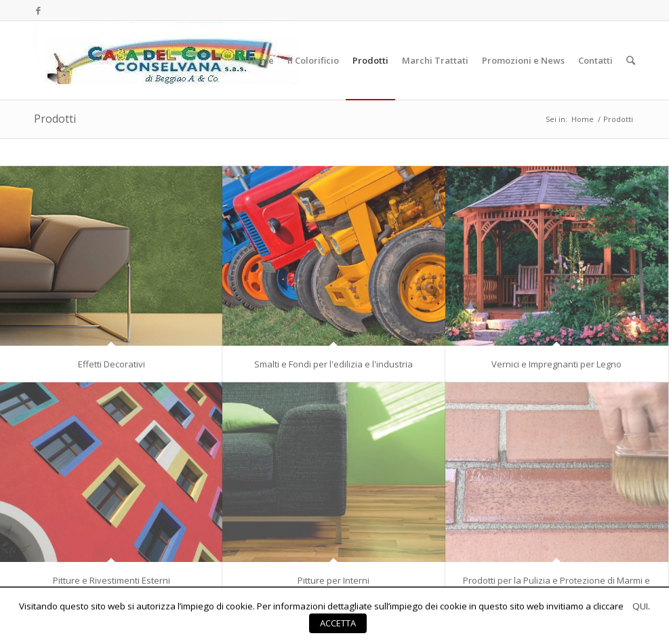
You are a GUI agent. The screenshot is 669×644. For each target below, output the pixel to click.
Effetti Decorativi (111, 364)
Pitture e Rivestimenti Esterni (111, 580)
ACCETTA (338, 623)
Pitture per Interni (333, 580)
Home (583, 119)
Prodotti (55, 119)
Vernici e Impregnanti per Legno (556, 364)
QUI (640, 606)
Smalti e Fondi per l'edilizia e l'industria (333, 364)
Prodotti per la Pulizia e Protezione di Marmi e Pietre (556, 585)
